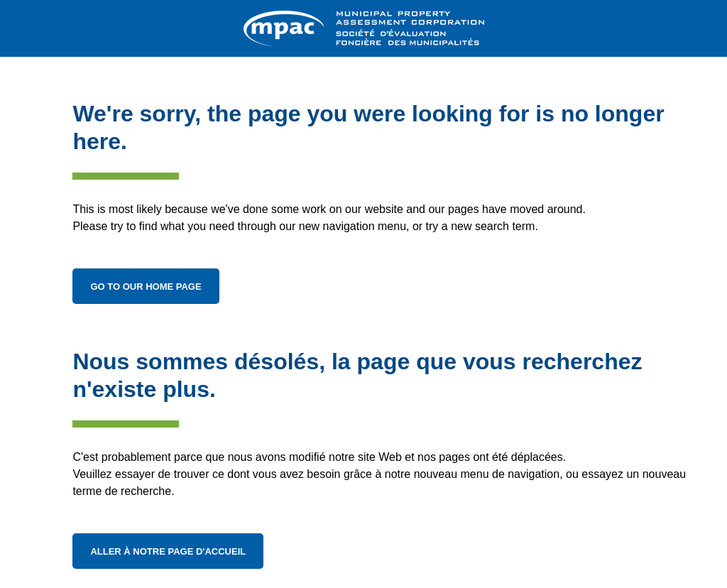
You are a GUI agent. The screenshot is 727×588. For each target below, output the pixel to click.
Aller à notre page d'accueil (168, 551)
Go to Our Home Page (146, 287)
